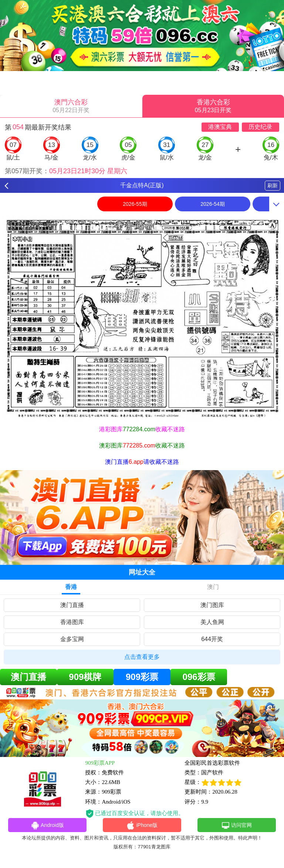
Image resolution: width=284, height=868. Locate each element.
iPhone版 (142, 826)
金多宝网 (72, 639)
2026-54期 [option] (212, 204)
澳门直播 (72, 605)
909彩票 (142, 677)
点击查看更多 (142, 657)
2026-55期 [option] (135, 204)
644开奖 (212, 639)
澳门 (213, 587)
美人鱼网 (212, 622)
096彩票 (199, 677)
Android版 (47, 826)
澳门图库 (212, 605)
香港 (71, 587)
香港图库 (72, 622)
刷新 (273, 185)
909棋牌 (85, 677)
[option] (142, 318)
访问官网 (236, 826)
